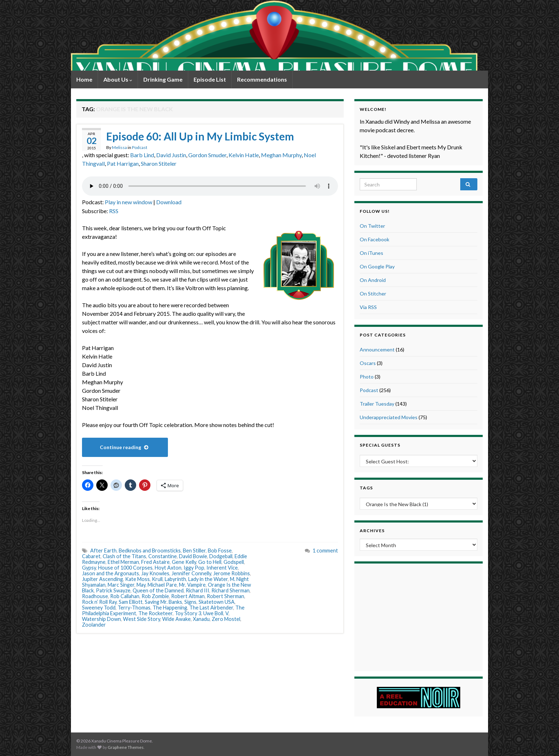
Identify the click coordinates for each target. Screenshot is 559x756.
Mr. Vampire (192, 585)
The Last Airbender (211, 608)
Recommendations (262, 79)
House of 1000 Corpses (125, 568)
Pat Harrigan (123, 163)
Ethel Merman (123, 562)
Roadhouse (95, 596)
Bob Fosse (220, 551)
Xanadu (201, 619)
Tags (366, 488)
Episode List (210, 79)
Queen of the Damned (158, 590)
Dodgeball (221, 556)
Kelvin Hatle (244, 155)
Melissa (119, 147)
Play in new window (129, 202)
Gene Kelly (184, 562)
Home (84, 79)
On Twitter (372, 226)
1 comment (325, 551)
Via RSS (368, 307)
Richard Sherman (230, 590)
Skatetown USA (217, 602)
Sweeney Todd (99, 608)
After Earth (103, 551)
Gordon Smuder (207, 155)
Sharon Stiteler (159, 163)
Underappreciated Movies (389, 417)
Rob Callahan (125, 596)
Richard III (198, 590)
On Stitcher (373, 294)
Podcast (140, 147)
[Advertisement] (419, 616)
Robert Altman (188, 596)
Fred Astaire (155, 562)
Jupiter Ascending (102, 579)
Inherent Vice (222, 568)
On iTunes (371, 253)
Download (169, 202)
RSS (114, 211)
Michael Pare (162, 585)
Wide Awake (176, 619)
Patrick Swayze (113, 590)
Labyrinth (175, 579)
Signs (190, 602)
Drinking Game (163, 79)
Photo (367, 377)
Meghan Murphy (281, 155)
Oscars (368, 363)
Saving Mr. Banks (163, 602)
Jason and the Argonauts (111, 573)
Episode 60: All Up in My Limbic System (200, 136)
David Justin (171, 155)
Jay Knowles (155, 573)
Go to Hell (210, 562)
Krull (157, 579)
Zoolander (94, 625)
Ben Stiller (194, 551)
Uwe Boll (213, 613)
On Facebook (375, 239)
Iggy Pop (194, 568)
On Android (373, 280)
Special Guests (380, 445)
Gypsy (89, 568)
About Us (118, 79)
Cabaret (91, 556)
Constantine (163, 556)
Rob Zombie (155, 596)
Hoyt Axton (168, 568)
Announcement (377, 349)
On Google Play (377, 266)
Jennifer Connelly (191, 573)
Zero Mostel (226, 619)
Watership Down (101, 619)
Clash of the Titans (124, 556)
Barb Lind (142, 155)
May (141, 585)
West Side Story (142, 619)
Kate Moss (137, 579)
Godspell (234, 562)
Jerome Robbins (232, 573)
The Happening (170, 608)
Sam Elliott (131, 602)
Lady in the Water (208, 579)
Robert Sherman (225, 596)
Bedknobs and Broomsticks (150, 551)
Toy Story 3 (188, 613)
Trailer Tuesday (377, 404)
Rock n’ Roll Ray (99, 602)
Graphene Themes (126, 747)
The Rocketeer (155, 613)
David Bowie (193, 556)
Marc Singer (121, 585)
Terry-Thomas (134, 608)
